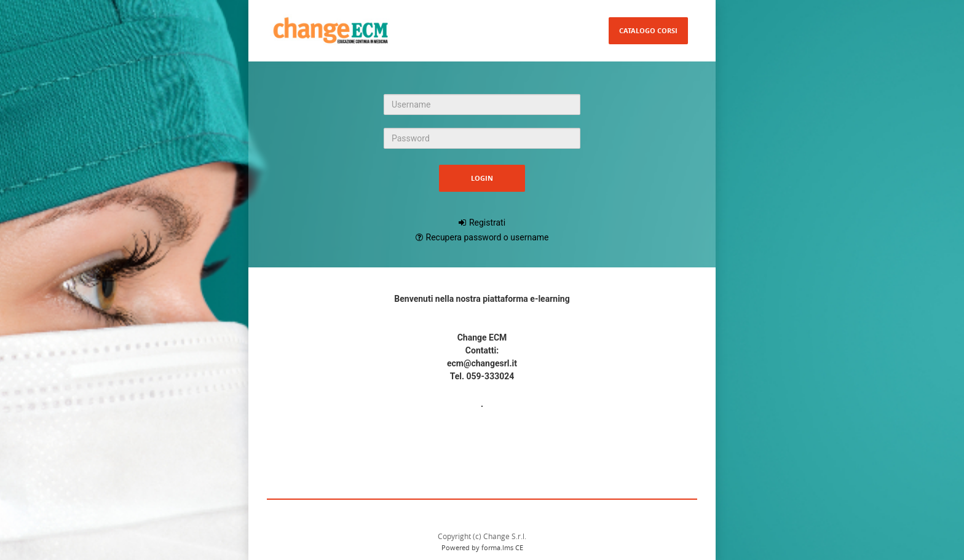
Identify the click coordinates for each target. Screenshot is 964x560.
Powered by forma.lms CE (482, 547)
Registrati (487, 223)
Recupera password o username (488, 237)
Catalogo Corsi (648, 30)
